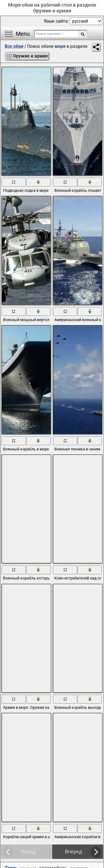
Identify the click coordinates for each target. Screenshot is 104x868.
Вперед (73, 852)
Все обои (14, 46)
